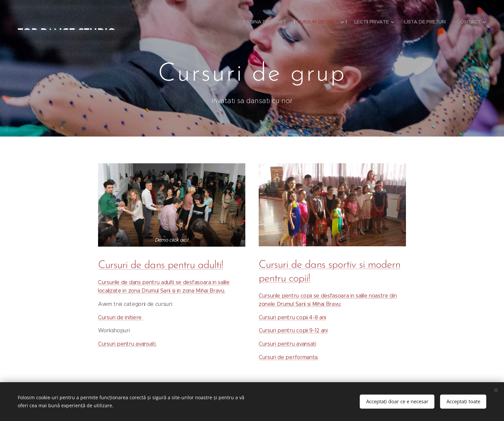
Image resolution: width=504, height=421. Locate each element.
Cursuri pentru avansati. (127, 344)
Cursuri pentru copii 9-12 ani (293, 330)
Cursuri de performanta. (289, 357)
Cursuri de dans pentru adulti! (160, 265)
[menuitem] (263, 22)
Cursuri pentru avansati (287, 344)
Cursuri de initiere (121, 317)
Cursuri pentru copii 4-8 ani (292, 317)
